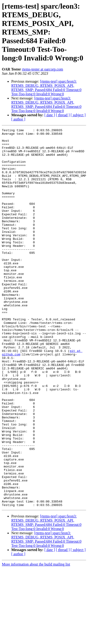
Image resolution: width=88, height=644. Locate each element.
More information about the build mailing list (36, 640)
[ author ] (18, 119)
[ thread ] (63, 115)
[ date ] (50, 115)
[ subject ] (78, 115)
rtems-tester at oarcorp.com (42, 69)
